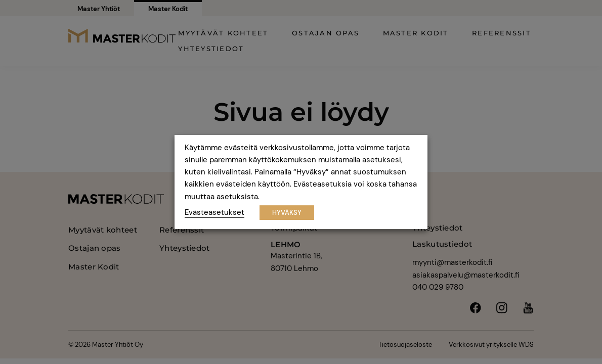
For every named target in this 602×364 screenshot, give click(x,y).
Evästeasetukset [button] (214, 212)
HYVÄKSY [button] (287, 213)
